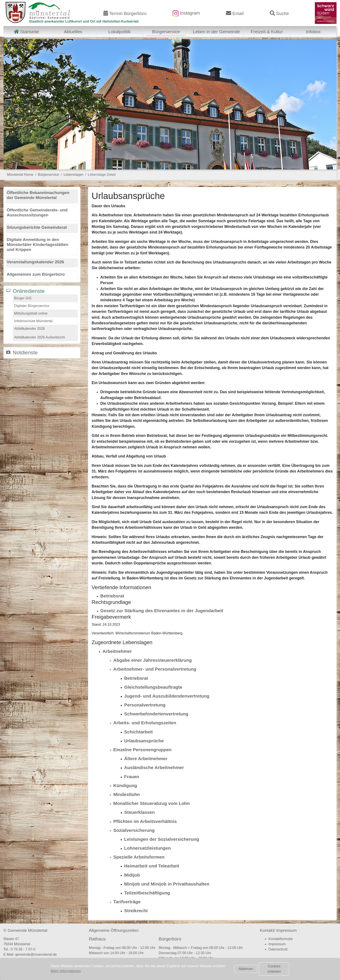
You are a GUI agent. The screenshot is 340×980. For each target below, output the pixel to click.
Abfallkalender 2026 (29, 329)
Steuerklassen (140, 812)
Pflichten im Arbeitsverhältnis (145, 821)
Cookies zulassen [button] (274, 969)
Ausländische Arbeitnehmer (154, 767)
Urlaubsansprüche (144, 741)
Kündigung (125, 785)
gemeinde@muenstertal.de (36, 954)
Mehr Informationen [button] (66, 971)
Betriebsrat (112, 596)
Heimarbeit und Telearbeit (152, 866)
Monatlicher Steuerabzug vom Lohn (152, 803)
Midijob (132, 875)
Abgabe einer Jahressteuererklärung (153, 660)
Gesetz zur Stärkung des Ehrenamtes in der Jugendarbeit (162, 611)
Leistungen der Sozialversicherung (162, 839)
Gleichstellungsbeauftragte (153, 687)
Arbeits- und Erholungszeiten (145, 723)
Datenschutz (278, 949)
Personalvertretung (145, 705)
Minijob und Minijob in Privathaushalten (167, 884)
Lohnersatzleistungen (148, 848)
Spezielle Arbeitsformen (139, 857)
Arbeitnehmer (117, 651)
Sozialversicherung (134, 830)
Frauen (132, 777)
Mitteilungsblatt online (31, 313)
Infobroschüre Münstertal (33, 321)
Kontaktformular (281, 939)
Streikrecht (136, 911)
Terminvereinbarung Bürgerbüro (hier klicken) (197, 967)
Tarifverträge (127, 902)
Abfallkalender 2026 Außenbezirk (40, 337)
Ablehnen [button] (246, 969)
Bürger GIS (23, 298)
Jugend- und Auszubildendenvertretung (167, 696)
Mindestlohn (127, 794)
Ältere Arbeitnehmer (146, 759)
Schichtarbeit (139, 732)
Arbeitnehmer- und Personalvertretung (155, 669)
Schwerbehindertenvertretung (156, 714)
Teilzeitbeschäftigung (147, 893)
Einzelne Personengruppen (142, 750)
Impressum (277, 944)
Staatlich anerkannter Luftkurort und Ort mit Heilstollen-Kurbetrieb (84, 21)
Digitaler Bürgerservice (32, 306)
